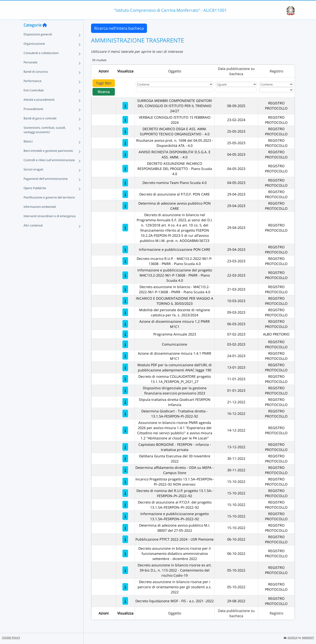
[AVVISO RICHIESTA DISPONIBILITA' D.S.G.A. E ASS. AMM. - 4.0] (125, 154)
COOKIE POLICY (11, 638)
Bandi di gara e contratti (40, 128)
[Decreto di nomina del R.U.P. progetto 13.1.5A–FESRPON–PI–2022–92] (125, 493)
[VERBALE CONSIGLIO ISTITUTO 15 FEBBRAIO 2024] (125, 120)
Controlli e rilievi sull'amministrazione (49, 170)
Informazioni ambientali (40, 216)
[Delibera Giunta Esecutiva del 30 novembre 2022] (125, 458)
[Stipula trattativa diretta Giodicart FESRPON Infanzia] (125, 402)
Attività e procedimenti (39, 109)
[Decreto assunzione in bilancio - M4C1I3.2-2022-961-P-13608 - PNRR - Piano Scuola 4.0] (125, 289)
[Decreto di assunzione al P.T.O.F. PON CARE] (125, 194)
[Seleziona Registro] (276, 90)
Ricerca (104, 92)
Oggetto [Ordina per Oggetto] (175, 71)
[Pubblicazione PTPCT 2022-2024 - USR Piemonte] (125, 539)
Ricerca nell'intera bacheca (119, 28)
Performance (33, 91)
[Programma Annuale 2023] (125, 334)
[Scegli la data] (236, 90)
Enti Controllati (34, 100)
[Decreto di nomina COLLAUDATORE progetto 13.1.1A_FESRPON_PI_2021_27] (125, 379)
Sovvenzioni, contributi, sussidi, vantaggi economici (45, 139)
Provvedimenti (33, 119)
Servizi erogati (33, 179)
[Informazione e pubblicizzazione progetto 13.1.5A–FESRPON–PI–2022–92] (125, 516)
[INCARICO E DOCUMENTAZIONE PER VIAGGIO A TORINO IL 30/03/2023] (125, 301)
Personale (30, 72)
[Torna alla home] (45, 35)
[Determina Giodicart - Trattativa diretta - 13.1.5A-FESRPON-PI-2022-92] (125, 413)
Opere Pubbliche (35, 198)
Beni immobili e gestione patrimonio (48, 160)
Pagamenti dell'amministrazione (46, 188)
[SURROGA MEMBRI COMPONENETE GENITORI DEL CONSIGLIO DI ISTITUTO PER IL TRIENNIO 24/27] (125, 106)
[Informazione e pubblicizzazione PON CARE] (125, 249)
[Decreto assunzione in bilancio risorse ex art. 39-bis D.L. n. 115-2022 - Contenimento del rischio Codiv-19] (125, 570)
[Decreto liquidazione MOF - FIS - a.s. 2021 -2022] (125, 601)
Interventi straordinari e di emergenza (50, 226)
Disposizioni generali (38, 44)
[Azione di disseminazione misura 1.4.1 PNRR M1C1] (125, 356)
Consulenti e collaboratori (41, 63)
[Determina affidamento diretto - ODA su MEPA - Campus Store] (125, 470)
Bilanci (28, 151)
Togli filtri (104, 83)
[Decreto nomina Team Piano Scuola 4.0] (125, 183)
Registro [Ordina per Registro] (276, 71)
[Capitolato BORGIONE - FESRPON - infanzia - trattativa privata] (125, 447)
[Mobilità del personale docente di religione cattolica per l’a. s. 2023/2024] (125, 312)
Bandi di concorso (36, 81)
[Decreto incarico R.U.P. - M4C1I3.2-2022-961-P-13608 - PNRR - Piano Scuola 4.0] (125, 261)
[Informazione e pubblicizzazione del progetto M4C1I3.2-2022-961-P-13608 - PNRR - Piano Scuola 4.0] (125, 275)
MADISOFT (308, 638)
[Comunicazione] (125, 344)
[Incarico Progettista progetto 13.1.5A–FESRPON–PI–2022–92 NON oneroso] (125, 482)
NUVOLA (290, 638)
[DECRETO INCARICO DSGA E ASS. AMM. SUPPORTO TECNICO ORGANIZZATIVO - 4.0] (125, 131)
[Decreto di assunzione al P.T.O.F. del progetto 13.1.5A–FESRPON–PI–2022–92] (125, 505)
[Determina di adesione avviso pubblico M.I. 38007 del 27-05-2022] (125, 528)
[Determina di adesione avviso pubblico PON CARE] (125, 206)
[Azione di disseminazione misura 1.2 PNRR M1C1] (125, 324)
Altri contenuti (33, 235)
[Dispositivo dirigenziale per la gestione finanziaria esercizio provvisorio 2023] (125, 390)
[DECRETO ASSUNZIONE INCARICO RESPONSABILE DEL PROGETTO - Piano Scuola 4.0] (125, 169)
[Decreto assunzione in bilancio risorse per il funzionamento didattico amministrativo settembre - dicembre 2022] (125, 553)
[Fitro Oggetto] (175, 90)
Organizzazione (34, 53)
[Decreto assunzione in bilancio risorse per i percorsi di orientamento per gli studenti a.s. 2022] (125, 587)
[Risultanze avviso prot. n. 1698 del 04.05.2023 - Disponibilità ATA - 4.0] (125, 143)
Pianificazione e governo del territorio (49, 207)
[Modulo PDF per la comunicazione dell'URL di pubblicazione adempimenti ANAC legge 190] (125, 367)
